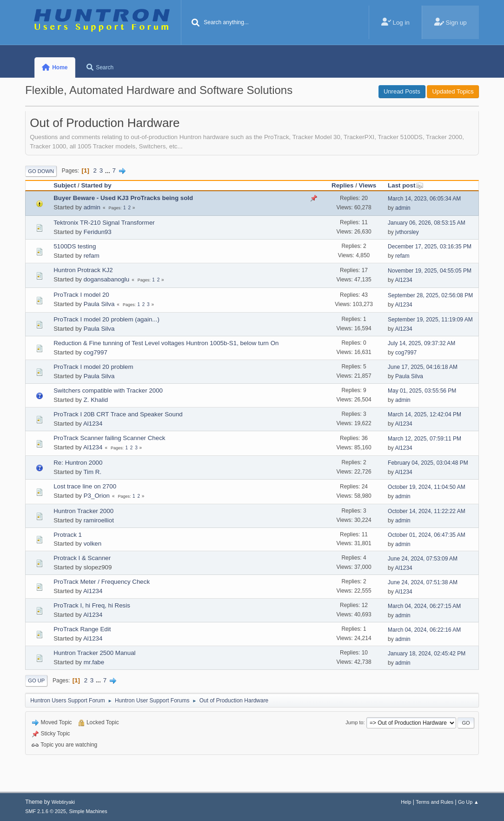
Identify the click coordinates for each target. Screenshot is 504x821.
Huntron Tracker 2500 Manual (94, 653)
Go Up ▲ (468, 802)
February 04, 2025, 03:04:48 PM (428, 463)
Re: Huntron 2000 (78, 463)
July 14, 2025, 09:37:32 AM (421, 343)
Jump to (354, 722)
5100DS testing (75, 246)
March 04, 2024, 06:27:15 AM (424, 606)
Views (368, 185)
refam (92, 256)
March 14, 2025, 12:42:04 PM (424, 414)
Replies (342, 185)
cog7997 (96, 352)
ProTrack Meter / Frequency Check (102, 582)
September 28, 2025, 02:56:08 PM (430, 295)
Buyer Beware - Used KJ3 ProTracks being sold (123, 198)
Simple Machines (88, 811)
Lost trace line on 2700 (85, 486)
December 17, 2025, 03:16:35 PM (430, 247)
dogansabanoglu (107, 279)
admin (92, 207)
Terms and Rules (434, 802)
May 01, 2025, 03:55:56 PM (422, 391)
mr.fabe (94, 662)
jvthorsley (407, 232)
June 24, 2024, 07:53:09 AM (423, 559)
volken (93, 544)
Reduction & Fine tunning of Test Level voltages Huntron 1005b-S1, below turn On (166, 343)
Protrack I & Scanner (82, 558)
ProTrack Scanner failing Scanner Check (109, 438)
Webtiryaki (63, 802)
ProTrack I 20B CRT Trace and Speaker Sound (118, 414)
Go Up (36, 681)
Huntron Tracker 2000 (83, 511)
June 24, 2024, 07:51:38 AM (423, 582)
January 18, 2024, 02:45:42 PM (427, 654)
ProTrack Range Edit (82, 629)
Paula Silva (99, 304)
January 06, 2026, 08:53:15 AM (427, 223)
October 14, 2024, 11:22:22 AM (427, 511)
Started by (96, 185)
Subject (65, 185)
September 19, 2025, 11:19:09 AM (430, 320)
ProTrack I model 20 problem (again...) (106, 319)
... (109, 170)
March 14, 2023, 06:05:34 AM (424, 199)
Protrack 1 (68, 535)
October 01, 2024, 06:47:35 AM (427, 535)
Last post (406, 185)
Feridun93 (98, 232)
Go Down (41, 171)
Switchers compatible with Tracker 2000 (108, 390)
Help (406, 802)
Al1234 (403, 280)
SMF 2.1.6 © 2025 (46, 811)
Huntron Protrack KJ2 (83, 270)
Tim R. (92, 472)
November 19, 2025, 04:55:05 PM (430, 271)
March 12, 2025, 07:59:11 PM (424, 439)
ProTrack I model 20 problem (93, 367)
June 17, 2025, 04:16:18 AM (423, 367)
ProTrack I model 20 (81, 295)
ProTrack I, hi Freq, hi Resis (92, 605)
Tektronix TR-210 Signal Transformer (104, 223)
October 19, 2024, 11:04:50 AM (427, 487)
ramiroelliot (99, 520)
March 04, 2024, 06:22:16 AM (424, 630)
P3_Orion (97, 496)
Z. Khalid (96, 400)
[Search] (195, 23)
